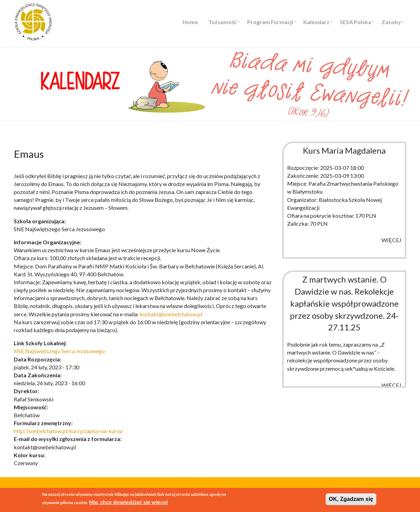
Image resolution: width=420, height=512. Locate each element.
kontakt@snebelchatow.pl (171, 314)
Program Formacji (270, 22)
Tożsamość (223, 22)
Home (190, 22)
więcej (391, 240)
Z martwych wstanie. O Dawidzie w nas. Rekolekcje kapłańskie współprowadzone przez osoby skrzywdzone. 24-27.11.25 (344, 303)
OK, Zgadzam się (351, 500)
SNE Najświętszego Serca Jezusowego (59, 351)
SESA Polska (355, 22)
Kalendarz (316, 22)
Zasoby (391, 22)
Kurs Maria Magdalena (344, 150)
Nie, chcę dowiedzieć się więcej (128, 502)
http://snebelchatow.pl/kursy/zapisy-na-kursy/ (69, 431)
